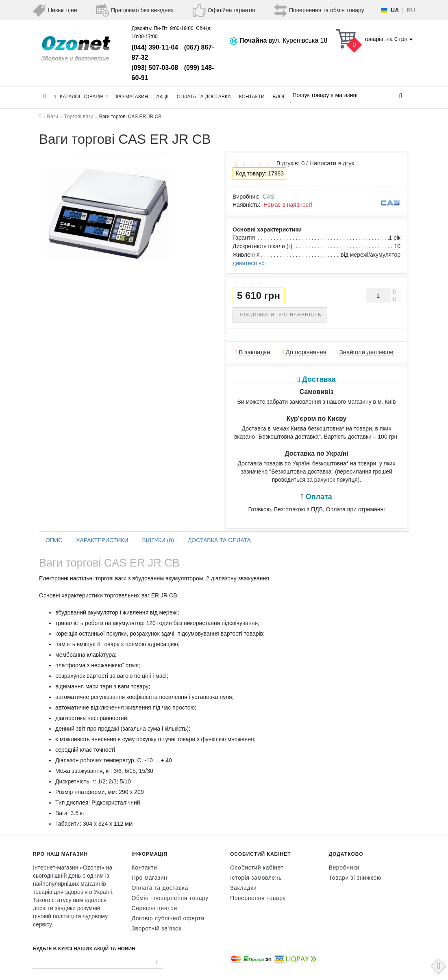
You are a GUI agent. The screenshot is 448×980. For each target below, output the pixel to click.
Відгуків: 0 (289, 163)
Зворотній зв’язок (157, 928)
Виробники (344, 868)
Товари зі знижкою (355, 878)
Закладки (243, 888)
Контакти (252, 97)
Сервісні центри (154, 908)
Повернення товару (258, 898)
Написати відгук (332, 163)
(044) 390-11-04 (155, 47)
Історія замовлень (256, 878)
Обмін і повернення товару (170, 898)
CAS (269, 197)
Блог (279, 97)
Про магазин (131, 97)
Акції (162, 97)
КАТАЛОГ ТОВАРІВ (81, 97)
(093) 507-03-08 (155, 68)
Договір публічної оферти (168, 918)
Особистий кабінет (257, 868)
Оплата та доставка (204, 97)
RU (411, 10)
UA (395, 10)
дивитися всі (249, 263)
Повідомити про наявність (279, 315)
